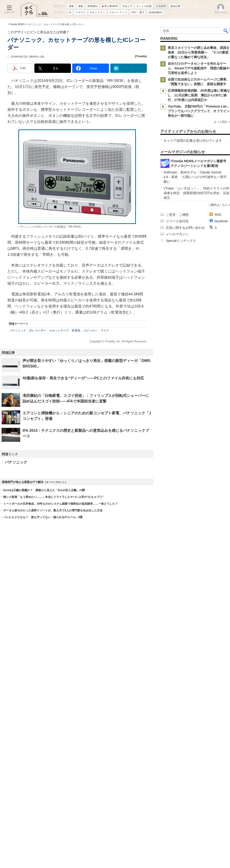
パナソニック (18, 409)
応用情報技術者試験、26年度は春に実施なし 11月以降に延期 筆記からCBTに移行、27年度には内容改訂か (199, 158)
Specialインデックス (181, 723)
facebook (221, 704)
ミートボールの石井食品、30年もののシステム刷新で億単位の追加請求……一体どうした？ (61, 753)
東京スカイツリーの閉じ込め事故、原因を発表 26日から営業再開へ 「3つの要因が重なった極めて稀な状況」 (199, 115)
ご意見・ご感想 (177, 697)
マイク (105, 409)
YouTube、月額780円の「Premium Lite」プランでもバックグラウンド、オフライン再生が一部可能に (199, 173)
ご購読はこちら (218, 687)
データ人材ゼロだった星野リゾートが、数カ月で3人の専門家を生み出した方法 (53, 760)
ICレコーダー (38, 409)
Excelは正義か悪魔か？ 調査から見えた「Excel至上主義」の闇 (44, 740)
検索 (226, 93)
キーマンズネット (56, 732)
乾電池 (76, 409)
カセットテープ (59, 409)
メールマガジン (177, 717)
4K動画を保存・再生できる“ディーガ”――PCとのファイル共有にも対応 (83, 457)
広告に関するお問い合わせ (185, 710)
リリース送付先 (177, 704)
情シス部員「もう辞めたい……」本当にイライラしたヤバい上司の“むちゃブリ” (53, 747)
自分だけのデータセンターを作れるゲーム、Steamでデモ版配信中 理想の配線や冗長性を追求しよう (199, 131)
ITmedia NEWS (17, 87)
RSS (218, 697)
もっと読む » (222, 197)
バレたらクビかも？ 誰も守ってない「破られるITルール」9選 (43, 767)
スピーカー (90, 409)
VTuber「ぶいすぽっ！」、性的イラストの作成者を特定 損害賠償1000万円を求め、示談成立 (196, 675)
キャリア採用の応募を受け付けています (193, 280)
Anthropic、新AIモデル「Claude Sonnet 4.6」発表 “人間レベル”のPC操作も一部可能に (195, 659)
